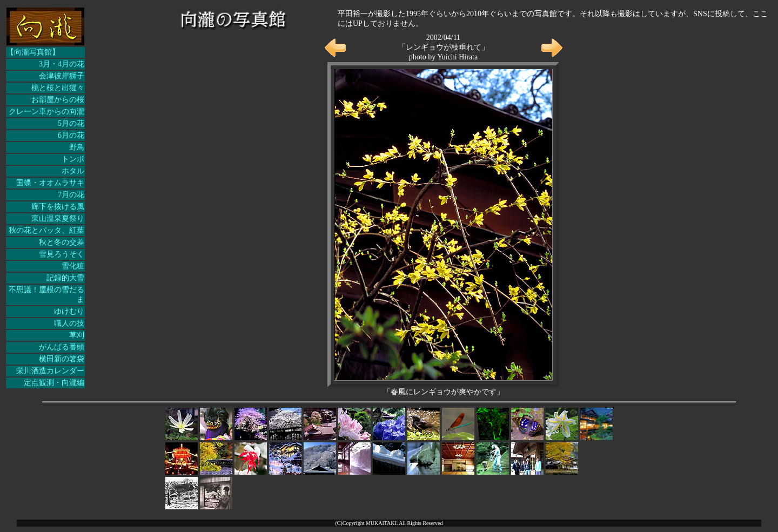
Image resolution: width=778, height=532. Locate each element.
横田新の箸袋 (62, 359)
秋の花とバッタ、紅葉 (46, 230)
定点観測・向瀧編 (54, 383)
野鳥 (77, 147)
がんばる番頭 (62, 347)
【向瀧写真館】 (33, 52)
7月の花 (71, 195)
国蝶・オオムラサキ (50, 183)
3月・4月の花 (62, 64)
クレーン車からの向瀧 (46, 112)
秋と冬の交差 (62, 242)
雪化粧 (73, 266)
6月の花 (71, 135)
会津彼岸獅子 (62, 76)
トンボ (73, 159)
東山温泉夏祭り (58, 218)
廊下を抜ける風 (58, 207)
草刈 (77, 335)
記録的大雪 (65, 278)
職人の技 (69, 323)
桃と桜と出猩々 (58, 88)
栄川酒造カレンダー (50, 371)
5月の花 (71, 123)
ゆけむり (69, 311)
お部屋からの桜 (58, 100)
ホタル (73, 171)
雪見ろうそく (62, 254)
